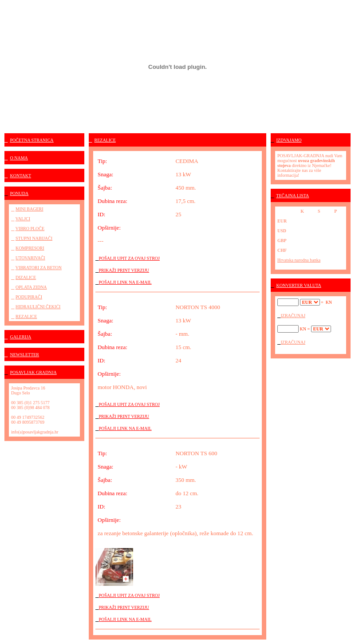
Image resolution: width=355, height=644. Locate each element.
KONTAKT (21, 176)
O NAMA (19, 158)
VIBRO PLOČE (30, 229)
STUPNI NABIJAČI (34, 238)
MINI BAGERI (30, 209)
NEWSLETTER (25, 355)
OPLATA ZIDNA (31, 287)
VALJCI (23, 219)
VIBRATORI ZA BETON (39, 268)
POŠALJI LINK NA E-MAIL (125, 282)
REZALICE (26, 316)
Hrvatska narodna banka (299, 260)
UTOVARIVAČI (30, 258)
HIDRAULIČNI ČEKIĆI (38, 307)
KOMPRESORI (30, 248)
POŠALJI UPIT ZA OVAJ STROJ (129, 258)
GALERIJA (21, 337)
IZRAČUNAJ (293, 316)
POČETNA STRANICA (32, 140)
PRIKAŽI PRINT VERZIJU (124, 270)
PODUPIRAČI (29, 297)
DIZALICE (26, 277)
